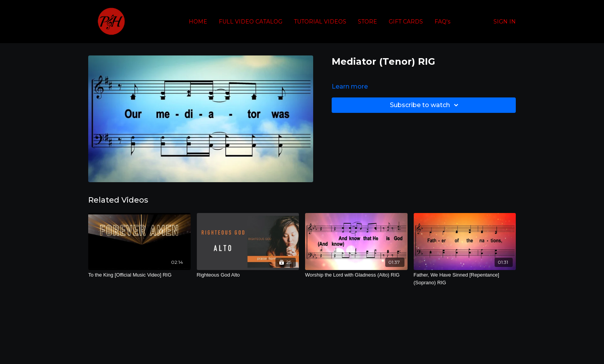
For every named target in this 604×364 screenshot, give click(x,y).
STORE (367, 22)
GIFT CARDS (406, 22)
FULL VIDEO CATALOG (251, 22)
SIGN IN (505, 22)
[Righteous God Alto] (248, 275)
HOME (198, 22)
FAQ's (442, 22)
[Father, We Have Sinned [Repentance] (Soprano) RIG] (465, 279)
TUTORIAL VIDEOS (320, 22)
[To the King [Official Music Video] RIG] (139, 275)
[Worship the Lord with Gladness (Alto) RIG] (356, 275)
